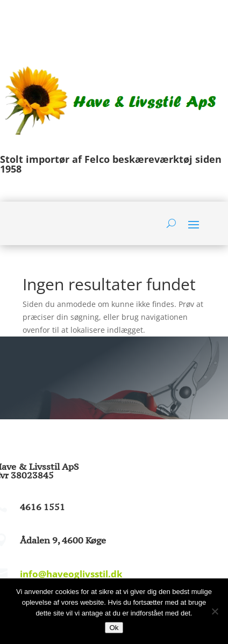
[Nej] (215, 611)
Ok (114, 628)
